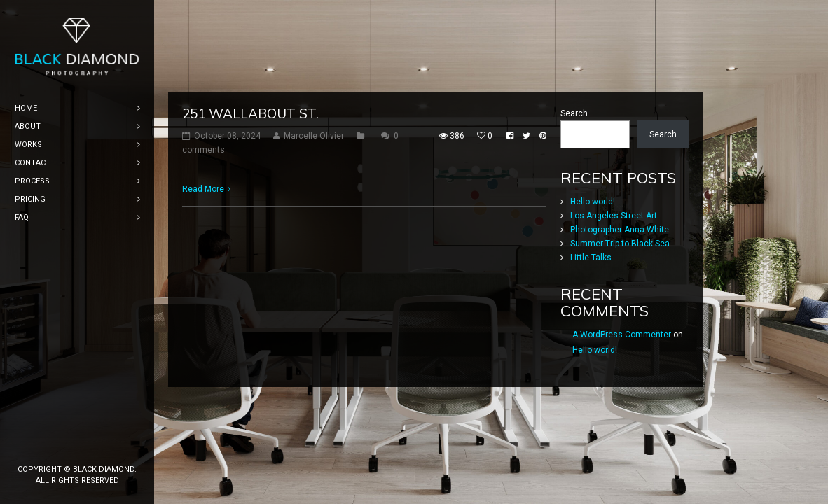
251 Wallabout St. (250, 125)
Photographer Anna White (620, 241)
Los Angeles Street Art (614, 227)
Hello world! (593, 213)
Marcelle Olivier (314, 148)
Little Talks (591, 269)
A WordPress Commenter (622, 346)
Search (574, 125)
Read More (203, 201)
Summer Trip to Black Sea (620, 255)
